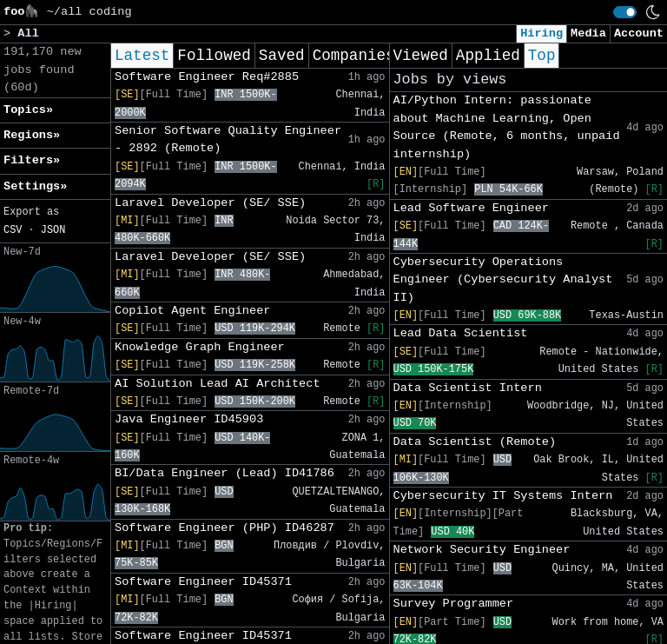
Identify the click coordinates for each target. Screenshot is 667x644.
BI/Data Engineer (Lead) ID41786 (225, 473)
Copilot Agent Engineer (192, 311)
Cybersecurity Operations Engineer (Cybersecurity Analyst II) (503, 280)
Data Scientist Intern (468, 388)
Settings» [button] (35, 186)
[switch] (625, 12)
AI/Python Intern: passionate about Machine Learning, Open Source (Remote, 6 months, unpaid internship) (507, 127)
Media (588, 33)
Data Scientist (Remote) (475, 442)
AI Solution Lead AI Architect (218, 384)
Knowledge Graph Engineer (200, 347)
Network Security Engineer (482, 550)
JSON (53, 230)
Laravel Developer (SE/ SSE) (210, 203)
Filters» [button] (32, 160)
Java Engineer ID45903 (189, 419)
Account (639, 33)
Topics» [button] (28, 110)
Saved (282, 56)
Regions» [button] (32, 135)
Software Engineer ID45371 (203, 582)
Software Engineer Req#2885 (207, 77)
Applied (488, 56)
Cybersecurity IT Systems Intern (503, 496)
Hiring (542, 33)
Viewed (421, 56)
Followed (214, 56)
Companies (354, 56)
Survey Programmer (454, 604)
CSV (13, 230)
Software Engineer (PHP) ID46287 (225, 528)
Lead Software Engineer (471, 208)
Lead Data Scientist (461, 333)
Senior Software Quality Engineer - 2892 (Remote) (228, 139)
